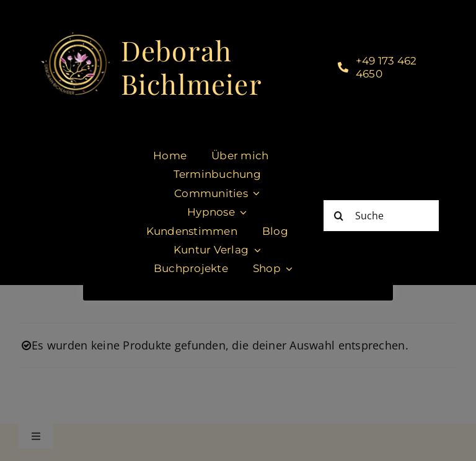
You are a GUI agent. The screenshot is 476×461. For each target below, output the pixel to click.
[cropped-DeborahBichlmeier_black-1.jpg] (75, 36)
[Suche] (381, 216)
